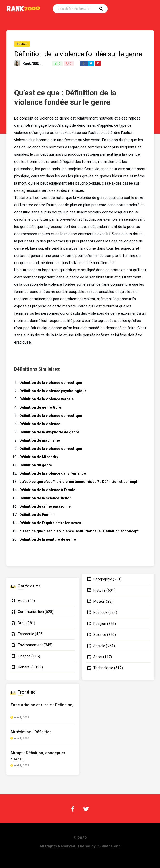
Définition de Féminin (37, 515)
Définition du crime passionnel (45, 506)
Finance (24, 656)
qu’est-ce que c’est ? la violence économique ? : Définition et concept (78, 482)
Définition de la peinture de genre (48, 539)
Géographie (103, 579)
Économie (26, 634)
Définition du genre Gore (40, 407)
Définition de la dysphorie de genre (49, 432)
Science (100, 635)
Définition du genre (36, 465)
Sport (98, 657)
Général (24, 667)
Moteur (99, 601)
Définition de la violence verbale (47, 399)
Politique (100, 612)
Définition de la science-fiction (45, 498)
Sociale (22, 44)
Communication (31, 612)
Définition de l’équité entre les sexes (50, 523)
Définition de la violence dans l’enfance (53, 473)
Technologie (103, 668)
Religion (100, 624)
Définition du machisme (40, 440)
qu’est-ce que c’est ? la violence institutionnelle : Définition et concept (79, 531)
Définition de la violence (40, 424)
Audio (23, 601)
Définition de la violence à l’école (47, 490)
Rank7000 (31, 63)
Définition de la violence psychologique (53, 391)
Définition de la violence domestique (51, 383)
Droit (22, 623)
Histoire (100, 590)
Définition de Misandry (39, 457)
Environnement (30, 645)
